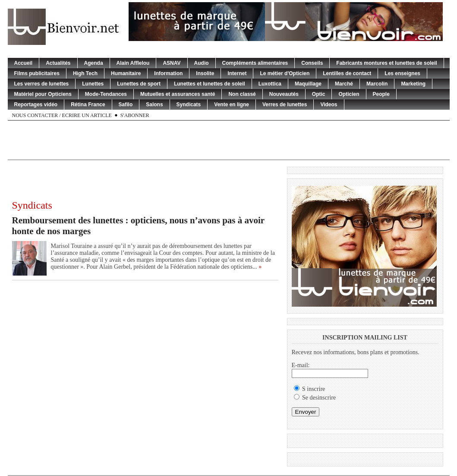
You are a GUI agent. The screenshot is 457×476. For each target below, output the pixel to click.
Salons (154, 105)
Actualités (58, 63)
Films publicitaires (37, 73)
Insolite (205, 73)
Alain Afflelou (133, 63)
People (381, 94)
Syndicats (189, 105)
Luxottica (270, 84)
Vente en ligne (232, 105)
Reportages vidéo (36, 105)
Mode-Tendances (106, 94)
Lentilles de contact (347, 73)
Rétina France (88, 105)
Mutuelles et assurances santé (178, 94)
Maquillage (308, 84)
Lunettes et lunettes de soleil (210, 84)
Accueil (24, 63)
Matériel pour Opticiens (43, 94)
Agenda (94, 63)
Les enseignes (402, 73)
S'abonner (135, 115)
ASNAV (172, 63)
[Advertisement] (229, 140)
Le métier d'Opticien (285, 73)
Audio (202, 63)
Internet (237, 73)
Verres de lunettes (285, 105)
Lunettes (93, 84)
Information (168, 73)
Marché (344, 84)
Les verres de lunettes (42, 84)
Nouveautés (284, 94)
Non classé (242, 94)
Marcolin (377, 84)
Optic (319, 94)
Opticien (349, 94)
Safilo (126, 105)
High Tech (85, 73)
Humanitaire (126, 73)
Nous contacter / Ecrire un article (62, 115)
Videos (329, 105)
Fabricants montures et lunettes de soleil (386, 63)
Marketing (413, 84)
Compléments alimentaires (255, 63)
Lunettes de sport (139, 84)
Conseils (312, 63)
